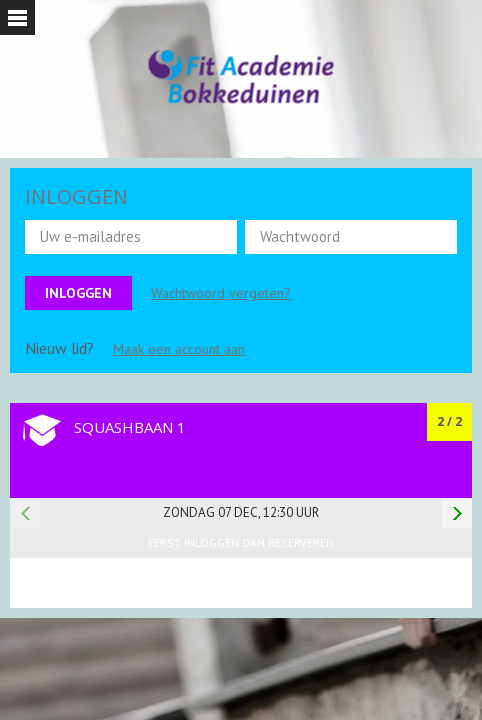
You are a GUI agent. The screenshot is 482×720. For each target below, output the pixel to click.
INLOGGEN (76, 196)
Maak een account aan (179, 349)
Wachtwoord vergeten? (221, 293)
